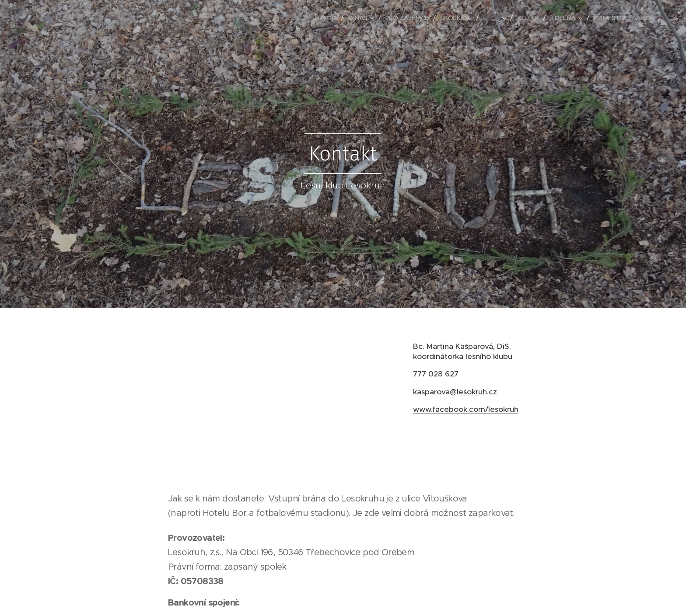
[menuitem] (318, 18)
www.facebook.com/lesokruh (466, 409)
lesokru (470, 391)
